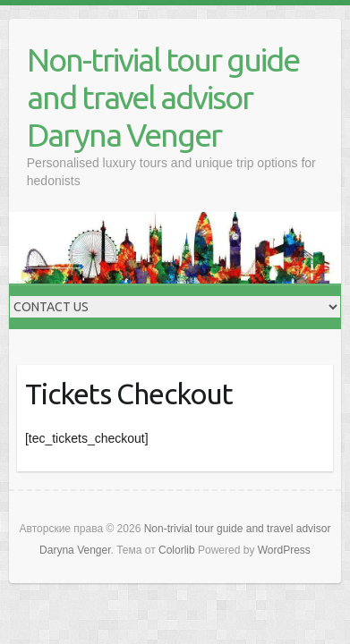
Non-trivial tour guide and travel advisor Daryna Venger (163, 97)
